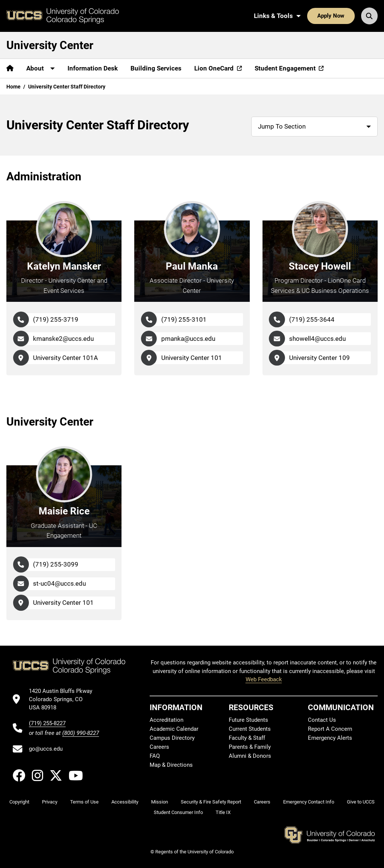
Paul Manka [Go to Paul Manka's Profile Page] (192, 266)
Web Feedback (264, 679)
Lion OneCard (214, 68)
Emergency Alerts (330, 738)
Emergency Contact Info (309, 802)
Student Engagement (285, 68)
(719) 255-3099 (56, 564)
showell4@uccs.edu (317, 339)
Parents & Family (250, 747)
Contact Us (322, 720)
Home (13, 87)
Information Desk (93, 68)
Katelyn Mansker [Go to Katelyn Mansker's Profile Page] (64, 266)
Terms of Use (84, 802)
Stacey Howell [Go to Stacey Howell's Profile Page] (320, 266)
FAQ (155, 756)
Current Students (250, 729)
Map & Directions (171, 765)
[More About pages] (40, 68)
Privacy (50, 802)
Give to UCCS (361, 802)
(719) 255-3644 (312, 319)
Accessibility (125, 802)
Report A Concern (330, 729)
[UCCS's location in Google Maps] (64, 699)
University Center (50, 45)
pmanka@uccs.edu (188, 339)
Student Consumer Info (178, 812)
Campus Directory (172, 738)
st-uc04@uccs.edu (59, 583)
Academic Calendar (174, 729)
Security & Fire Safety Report (211, 802)
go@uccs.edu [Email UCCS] (46, 749)
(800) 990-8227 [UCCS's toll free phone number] (81, 733)
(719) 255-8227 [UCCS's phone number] (47, 723)
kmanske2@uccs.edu (63, 339)
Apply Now (331, 16)
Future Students (248, 720)
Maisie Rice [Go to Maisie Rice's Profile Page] (64, 511)
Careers (159, 747)
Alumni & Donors (250, 756)
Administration (44, 176)
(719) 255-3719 (56, 319)
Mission (160, 802)
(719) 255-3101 (184, 319)
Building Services (156, 68)
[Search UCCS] (369, 16)
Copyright (19, 802)
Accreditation (166, 720)
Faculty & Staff (247, 738)
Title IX (223, 812)
